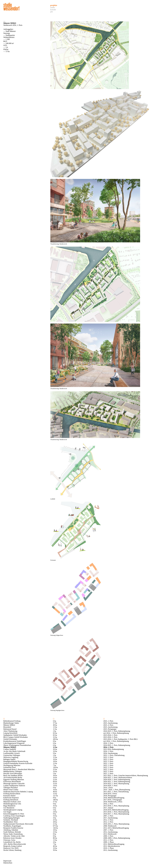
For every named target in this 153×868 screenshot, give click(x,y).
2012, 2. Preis (108, 840)
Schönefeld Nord (9, 767)
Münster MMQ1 (9, 725)
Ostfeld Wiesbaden (10, 739)
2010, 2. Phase (109, 848)
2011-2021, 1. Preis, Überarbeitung (116, 792)
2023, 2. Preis (108, 759)
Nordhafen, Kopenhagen (12, 826)
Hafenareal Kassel (10, 729)
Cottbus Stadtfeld (10, 749)
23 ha (55, 832)
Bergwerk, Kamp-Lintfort (13, 846)
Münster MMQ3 (10, 747)
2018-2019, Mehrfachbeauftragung (116, 810)
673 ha (55, 826)
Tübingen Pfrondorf (11, 788)
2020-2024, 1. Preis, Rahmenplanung (117, 779)
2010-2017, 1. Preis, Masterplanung (116, 814)
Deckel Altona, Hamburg (12, 850)
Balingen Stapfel (9, 759)
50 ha (55, 850)
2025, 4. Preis (108, 725)
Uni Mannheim (9, 808)
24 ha (55, 812)
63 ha (55, 733)
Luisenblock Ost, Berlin (12, 842)
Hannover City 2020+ (11, 848)
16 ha (55, 771)
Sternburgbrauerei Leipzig (13, 810)
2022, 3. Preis (108, 771)
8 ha (54, 741)
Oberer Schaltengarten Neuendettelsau (17, 745)
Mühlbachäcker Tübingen (13, 771)
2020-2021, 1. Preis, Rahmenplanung (117, 782)
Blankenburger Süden (11, 723)
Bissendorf (7, 727)
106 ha (55, 800)
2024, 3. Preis (108, 743)
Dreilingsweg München (12, 765)
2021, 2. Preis (108, 773)
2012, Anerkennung (110, 832)
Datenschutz (8, 863)
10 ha (55, 751)
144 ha (55, 828)
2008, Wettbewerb (110, 826)
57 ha (55, 723)
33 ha (55, 816)
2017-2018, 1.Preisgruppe (113, 800)
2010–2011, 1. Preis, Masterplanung (116, 824)
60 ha (55, 782)
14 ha (55, 786)
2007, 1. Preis (108, 830)
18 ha (55, 761)
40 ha (55, 792)
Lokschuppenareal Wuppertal (14, 743)
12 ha (55, 747)
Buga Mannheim (9, 806)
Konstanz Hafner (9, 796)
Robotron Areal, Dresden (12, 838)
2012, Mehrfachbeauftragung (114, 844)
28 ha (55, 822)
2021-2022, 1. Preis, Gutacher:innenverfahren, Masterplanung (126, 775)
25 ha (55, 769)
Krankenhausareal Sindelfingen (15, 741)
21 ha (55, 824)
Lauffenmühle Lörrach (11, 753)
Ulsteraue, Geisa (9, 840)
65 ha (55, 735)
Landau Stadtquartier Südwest (14, 786)
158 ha (55, 767)
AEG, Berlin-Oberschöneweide (15, 844)
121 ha (55, 796)
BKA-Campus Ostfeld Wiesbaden (16, 737)
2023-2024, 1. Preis (110, 735)
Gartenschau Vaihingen (12, 755)
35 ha (55, 806)
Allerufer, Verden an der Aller (14, 836)
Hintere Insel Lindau (11, 790)
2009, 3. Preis (108, 836)
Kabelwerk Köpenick (11, 798)
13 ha (55, 727)
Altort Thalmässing (10, 731)
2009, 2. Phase (109, 842)
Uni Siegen (7, 812)
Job (51, 12)
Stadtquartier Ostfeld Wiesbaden (15, 735)
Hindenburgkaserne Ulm (12, 804)
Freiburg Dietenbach (11, 800)
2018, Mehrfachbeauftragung (114, 798)
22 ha (55, 779)
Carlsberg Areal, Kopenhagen (14, 816)
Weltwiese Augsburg (11, 757)
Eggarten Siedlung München (14, 779)
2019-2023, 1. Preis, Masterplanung (116, 784)
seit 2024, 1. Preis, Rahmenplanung (116, 733)
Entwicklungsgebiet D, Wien (14, 814)
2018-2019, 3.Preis (110, 794)
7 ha (54, 765)
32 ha (55, 737)
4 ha (54, 818)
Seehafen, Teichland (11, 820)
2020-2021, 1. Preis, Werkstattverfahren (118, 777)
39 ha (55, 775)
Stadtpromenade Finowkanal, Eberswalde (18, 824)
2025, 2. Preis (108, 721)
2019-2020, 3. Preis (110, 786)
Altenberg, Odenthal (11, 830)
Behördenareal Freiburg (12, 721)
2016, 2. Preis (108, 804)
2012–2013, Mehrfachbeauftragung (116, 828)
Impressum (7, 861)
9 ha (54, 753)
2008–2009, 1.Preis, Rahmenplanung (117, 838)
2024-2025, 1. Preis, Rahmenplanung (117, 731)
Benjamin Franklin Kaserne (13, 828)
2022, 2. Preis (108, 765)
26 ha (55, 749)
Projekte (54, 5)
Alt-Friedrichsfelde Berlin (13, 777)
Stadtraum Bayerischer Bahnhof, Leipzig (18, 792)
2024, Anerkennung (110, 753)
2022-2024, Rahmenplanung (114, 749)
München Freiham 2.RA (12, 802)
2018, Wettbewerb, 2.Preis (113, 802)
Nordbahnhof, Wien (10, 822)
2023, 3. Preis (108, 757)
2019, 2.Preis (108, 788)
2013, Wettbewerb (110, 834)
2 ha (54, 731)
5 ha (54, 773)
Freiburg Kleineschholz (12, 794)
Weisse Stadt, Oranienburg (13, 834)
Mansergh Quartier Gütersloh (14, 784)
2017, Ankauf (108, 808)
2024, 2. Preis (108, 751)
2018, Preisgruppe (110, 796)
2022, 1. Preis (108, 763)
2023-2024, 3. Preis (110, 737)
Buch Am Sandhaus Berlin (13, 775)
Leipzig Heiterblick (10, 733)
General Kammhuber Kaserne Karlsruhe (18, 763)
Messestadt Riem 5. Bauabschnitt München (19, 769)
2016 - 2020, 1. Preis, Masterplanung (117, 790)
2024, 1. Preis (108, 747)
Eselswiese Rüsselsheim (12, 782)
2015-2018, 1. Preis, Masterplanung (116, 806)
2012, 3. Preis (108, 820)
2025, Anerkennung (110, 723)
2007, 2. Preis (108, 816)
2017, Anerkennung (110, 818)
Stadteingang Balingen (11, 818)
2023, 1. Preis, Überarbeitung (114, 755)
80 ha (55, 838)
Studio (53, 7)
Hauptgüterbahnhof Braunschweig (16, 761)
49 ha (55, 725)
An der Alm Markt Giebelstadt (14, 751)
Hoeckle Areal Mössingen (13, 773)
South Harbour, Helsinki (12, 832)
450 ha (55, 739)
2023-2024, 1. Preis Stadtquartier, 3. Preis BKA (120, 739)
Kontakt (53, 10)
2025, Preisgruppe (110, 729)
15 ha (55, 757)
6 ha (54, 721)
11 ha (55, 729)
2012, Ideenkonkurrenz (112, 846)
